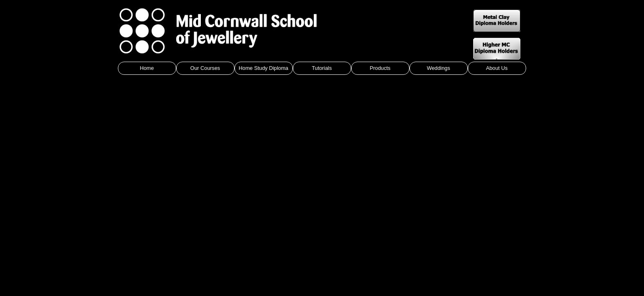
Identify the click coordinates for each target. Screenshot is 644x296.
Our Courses (205, 68)
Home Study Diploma (263, 68)
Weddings (438, 68)
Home (147, 68)
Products (380, 68)
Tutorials (322, 68)
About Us (497, 68)
